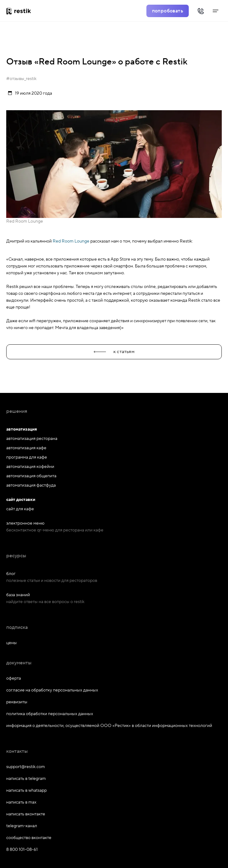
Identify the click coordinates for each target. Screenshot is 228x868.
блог (11, 574)
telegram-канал (22, 826)
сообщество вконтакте (29, 838)
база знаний (18, 595)
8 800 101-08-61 (22, 850)
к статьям (114, 352)
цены (12, 643)
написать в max (21, 802)
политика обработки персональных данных (50, 714)
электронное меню (25, 523)
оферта (14, 678)
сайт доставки (21, 500)
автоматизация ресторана (32, 439)
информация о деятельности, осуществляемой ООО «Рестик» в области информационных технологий (109, 726)
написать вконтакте (26, 814)
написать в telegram (26, 779)
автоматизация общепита (31, 476)
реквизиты (17, 702)
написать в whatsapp (26, 790)
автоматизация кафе (26, 448)
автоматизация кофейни (30, 467)
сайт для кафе (20, 509)
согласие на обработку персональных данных (52, 690)
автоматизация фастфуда (31, 485)
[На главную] (21, 11)
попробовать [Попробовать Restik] (168, 11)
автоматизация (22, 429)
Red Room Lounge (71, 241)
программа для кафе (27, 457)
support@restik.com (26, 767)
